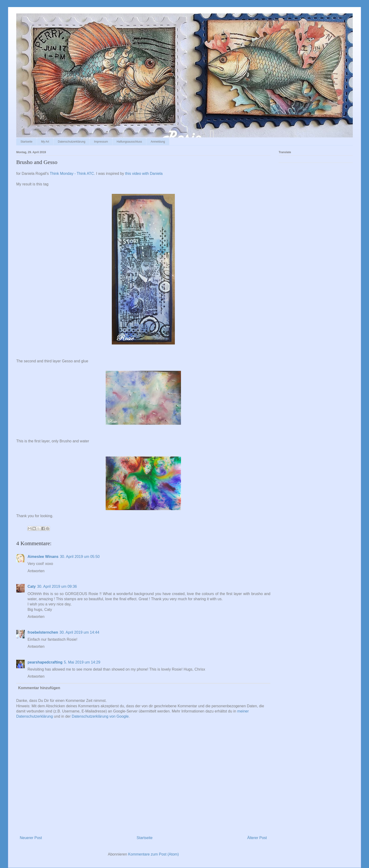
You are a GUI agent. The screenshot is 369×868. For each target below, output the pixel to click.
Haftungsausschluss (129, 142)
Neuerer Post (31, 838)
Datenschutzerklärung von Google (100, 716)
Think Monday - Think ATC (72, 174)
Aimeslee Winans (43, 557)
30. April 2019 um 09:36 (57, 586)
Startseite (26, 142)
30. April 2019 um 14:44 (79, 632)
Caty (32, 586)
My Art (45, 142)
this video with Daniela (144, 174)
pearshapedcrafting (45, 662)
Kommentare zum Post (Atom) (154, 854)
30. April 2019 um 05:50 (80, 557)
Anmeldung (158, 142)
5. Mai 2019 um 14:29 (82, 662)
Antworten (36, 571)
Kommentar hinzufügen (39, 688)
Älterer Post (257, 838)
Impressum (101, 142)
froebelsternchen (43, 632)
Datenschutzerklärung (72, 142)
